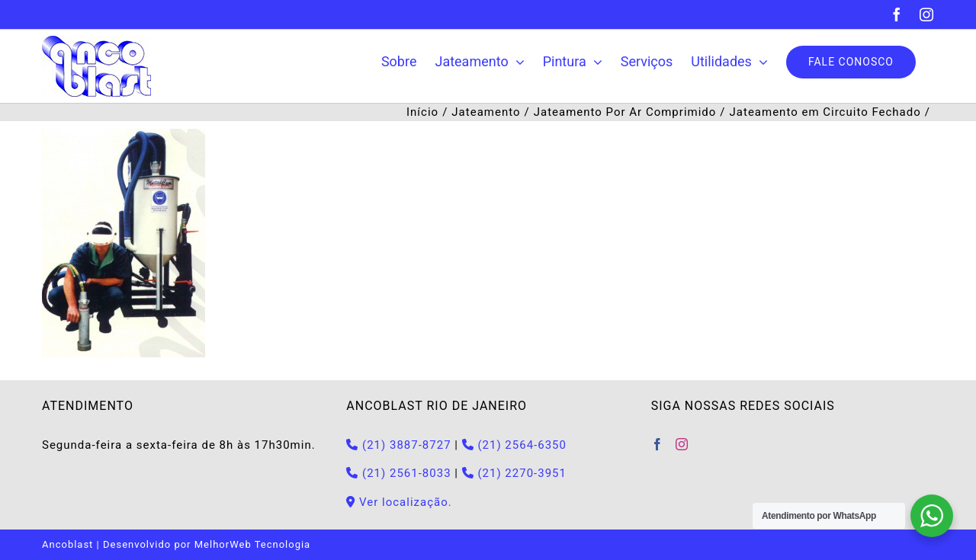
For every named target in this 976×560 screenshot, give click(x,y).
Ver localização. (399, 502)
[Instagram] (682, 444)
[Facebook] (658, 444)
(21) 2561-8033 (398, 473)
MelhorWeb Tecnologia (252, 544)
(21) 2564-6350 (514, 445)
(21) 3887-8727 (398, 445)
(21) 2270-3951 (514, 473)
